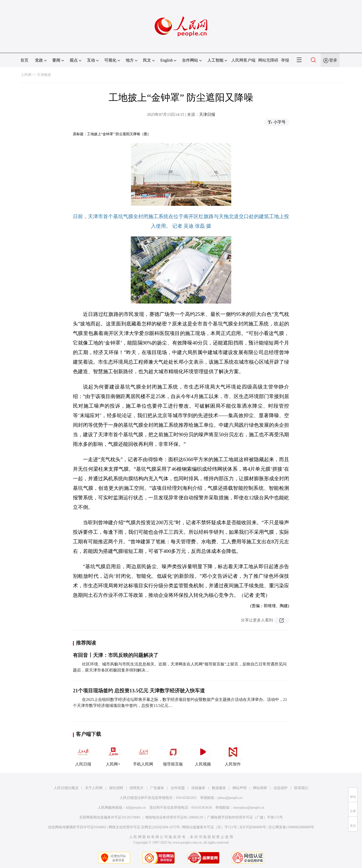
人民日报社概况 (66, 788)
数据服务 (219, 788)
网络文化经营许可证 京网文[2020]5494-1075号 (144, 827)
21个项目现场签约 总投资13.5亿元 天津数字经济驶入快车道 (139, 691)
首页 (24, 60)
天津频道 (44, 75)
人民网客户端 (243, 60)
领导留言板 (173, 755)
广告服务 (157, 788)
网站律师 (260, 788)
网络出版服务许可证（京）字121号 (210, 827)
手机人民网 (143, 755)
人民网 (26, 75)
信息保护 (281, 788)
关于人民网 (94, 788)
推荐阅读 (86, 643)
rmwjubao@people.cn (249, 808)
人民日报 (83, 755)
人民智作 (233, 755)
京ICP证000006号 (253, 827)
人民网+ (113, 755)
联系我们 (301, 788)
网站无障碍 (268, 60)
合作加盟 (178, 788)
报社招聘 (116, 788)
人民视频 (203, 755)
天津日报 (207, 114)
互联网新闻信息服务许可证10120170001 (110, 817)
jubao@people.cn (230, 798)
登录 (333, 60)
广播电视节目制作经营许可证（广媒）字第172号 (245, 817)
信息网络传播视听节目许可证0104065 (77, 827)
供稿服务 (198, 788)
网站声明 (240, 788)
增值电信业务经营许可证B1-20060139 (174, 817)
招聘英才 (137, 788)
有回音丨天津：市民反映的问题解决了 (116, 655)
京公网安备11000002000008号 (291, 827)
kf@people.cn (136, 808)
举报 (285, 60)
